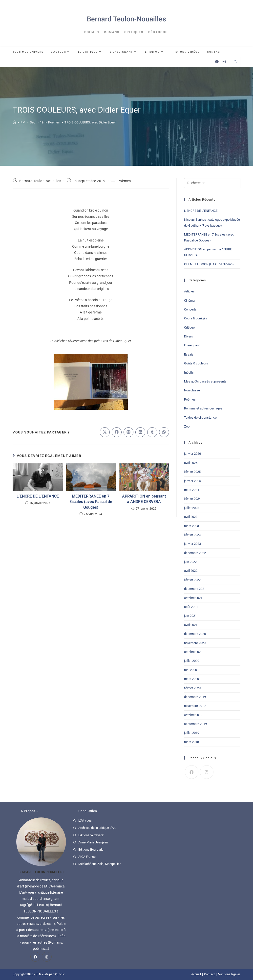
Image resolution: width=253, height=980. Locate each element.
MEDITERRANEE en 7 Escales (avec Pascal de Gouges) (91, 502)
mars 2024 (191, 490)
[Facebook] (192, 772)
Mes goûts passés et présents (205, 381)
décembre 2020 (195, 634)
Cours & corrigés (196, 318)
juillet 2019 (192, 733)
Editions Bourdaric (91, 849)
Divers (189, 336)
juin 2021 (190, 616)
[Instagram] (207, 772)
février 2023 (192, 535)
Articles (189, 291)
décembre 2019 (195, 697)
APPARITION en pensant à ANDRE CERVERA (144, 499)
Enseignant (192, 345)
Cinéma (189, 300)
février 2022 (192, 580)
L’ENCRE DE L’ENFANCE (38, 496)
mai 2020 (190, 670)
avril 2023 (191, 517)
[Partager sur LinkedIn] (140, 432)
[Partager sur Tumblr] (152, 432)
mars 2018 (191, 742)
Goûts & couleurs (196, 363)
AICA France (87, 857)
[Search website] (235, 62)
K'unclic (60, 974)
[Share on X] (105, 432)
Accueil (196, 974)
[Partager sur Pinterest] (128, 432)
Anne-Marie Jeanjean (93, 842)
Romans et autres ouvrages (203, 408)
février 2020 (192, 688)
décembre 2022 (195, 553)
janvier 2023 (192, 544)
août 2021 (191, 607)
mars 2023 (191, 526)
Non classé (192, 390)
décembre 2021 (195, 589)
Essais (189, 354)
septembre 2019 (195, 724)
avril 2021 (191, 625)
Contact (209, 974)
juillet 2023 (192, 508)
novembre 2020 (195, 643)
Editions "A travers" (91, 835)
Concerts (190, 309)
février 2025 (192, 472)
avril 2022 (191, 571)
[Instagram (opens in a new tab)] (224, 62)
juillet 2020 (192, 661)
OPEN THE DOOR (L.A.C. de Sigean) (209, 264)
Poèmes (124, 181)
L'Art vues (85, 821)
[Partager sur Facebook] (117, 432)
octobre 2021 (193, 598)
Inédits (189, 372)
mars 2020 (191, 679)
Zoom (188, 426)
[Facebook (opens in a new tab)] (217, 62)
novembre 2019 (195, 706)
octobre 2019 (193, 715)
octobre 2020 (193, 652)
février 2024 (192, 499)
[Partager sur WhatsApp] (164, 432)
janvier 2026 (192, 454)
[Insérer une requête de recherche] (212, 183)
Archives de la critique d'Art (97, 828)
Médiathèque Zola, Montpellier (99, 864)
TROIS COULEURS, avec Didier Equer (90, 122)
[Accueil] (14, 122)
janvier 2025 (192, 481)
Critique (189, 327)
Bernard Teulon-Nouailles (40, 181)
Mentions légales (229, 974)
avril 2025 (191, 463)
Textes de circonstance (200, 418)
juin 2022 (190, 562)
